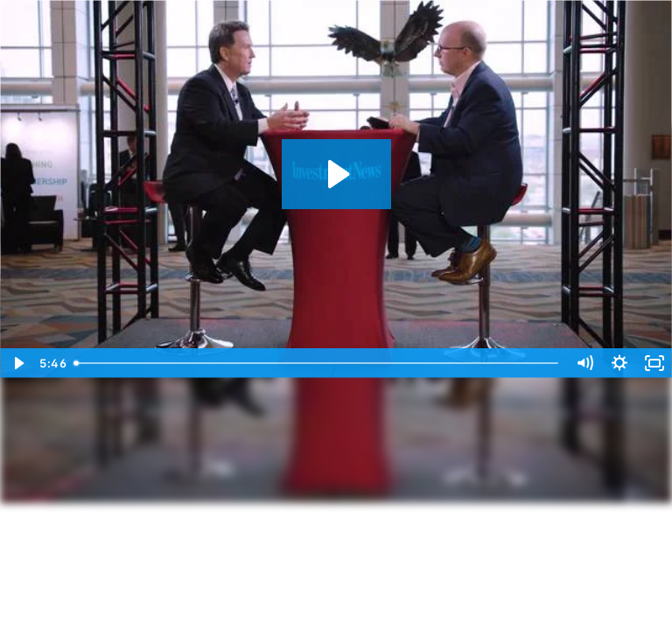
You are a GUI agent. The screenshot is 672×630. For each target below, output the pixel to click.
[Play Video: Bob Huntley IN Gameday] (336, 174)
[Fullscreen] (654, 363)
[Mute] (584, 363)
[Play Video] (17, 363)
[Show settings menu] (619, 363)
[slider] (317, 363)
